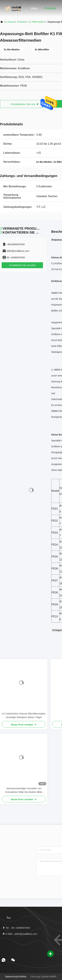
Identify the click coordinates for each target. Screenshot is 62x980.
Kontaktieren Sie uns (25, 104)
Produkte (50, 8)
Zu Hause (9, 22)
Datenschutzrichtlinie (16, 977)
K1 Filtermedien (36, 22)
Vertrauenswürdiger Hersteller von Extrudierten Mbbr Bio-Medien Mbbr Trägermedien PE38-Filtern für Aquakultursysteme (24, 790)
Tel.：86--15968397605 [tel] (16, 928)
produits (21, 22)
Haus (34, 8)
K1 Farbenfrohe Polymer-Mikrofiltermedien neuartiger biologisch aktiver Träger (24, 715)
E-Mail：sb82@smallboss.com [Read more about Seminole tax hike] (20, 934)
